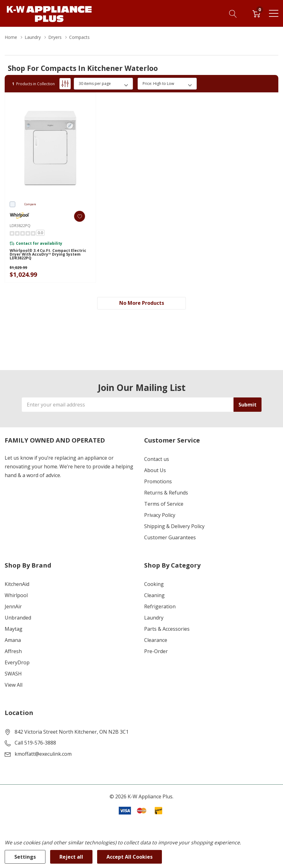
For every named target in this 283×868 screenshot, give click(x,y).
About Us (155, 470)
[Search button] (233, 13)
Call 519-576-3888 (35, 743)
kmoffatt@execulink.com (43, 754)
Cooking (154, 584)
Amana (13, 640)
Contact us (157, 459)
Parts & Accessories (167, 629)
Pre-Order (156, 651)
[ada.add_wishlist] (80, 216)
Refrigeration (160, 606)
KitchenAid (17, 584)
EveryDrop (17, 662)
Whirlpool (16, 595)
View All (14, 685)
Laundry (154, 618)
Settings (25, 857)
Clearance (156, 640)
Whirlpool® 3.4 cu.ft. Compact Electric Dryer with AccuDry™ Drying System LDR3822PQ (48, 254)
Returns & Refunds (166, 493)
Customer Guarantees (170, 537)
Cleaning (154, 595)
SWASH (13, 674)
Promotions (158, 481)
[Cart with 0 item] (256, 13)
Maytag (14, 629)
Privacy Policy (160, 515)
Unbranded (18, 618)
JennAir (13, 606)
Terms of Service (164, 504)
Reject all (71, 857)
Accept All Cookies (130, 857)
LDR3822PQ (20, 226)
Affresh (13, 651)
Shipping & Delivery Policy (174, 526)
